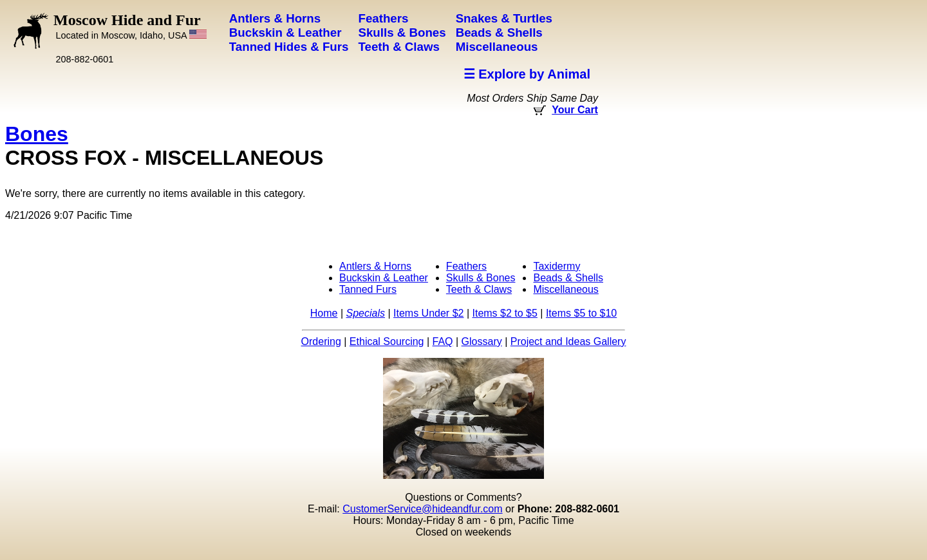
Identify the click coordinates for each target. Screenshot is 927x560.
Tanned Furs (368, 289)
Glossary (482, 341)
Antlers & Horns (375, 266)
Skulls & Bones (481, 278)
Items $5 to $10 (581, 313)
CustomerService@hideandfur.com (422, 509)
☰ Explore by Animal (527, 74)
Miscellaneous (566, 289)
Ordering (321, 341)
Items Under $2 (428, 313)
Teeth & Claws (479, 289)
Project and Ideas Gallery (568, 341)
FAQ (443, 341)
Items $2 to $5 (504, 313)
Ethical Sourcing (387, 341)
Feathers (466, 266)
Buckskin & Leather (384, 278)
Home (324, 313)
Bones (37, 134)
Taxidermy (557, 266)
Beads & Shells (568, 278)
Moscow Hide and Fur (130, 26)
